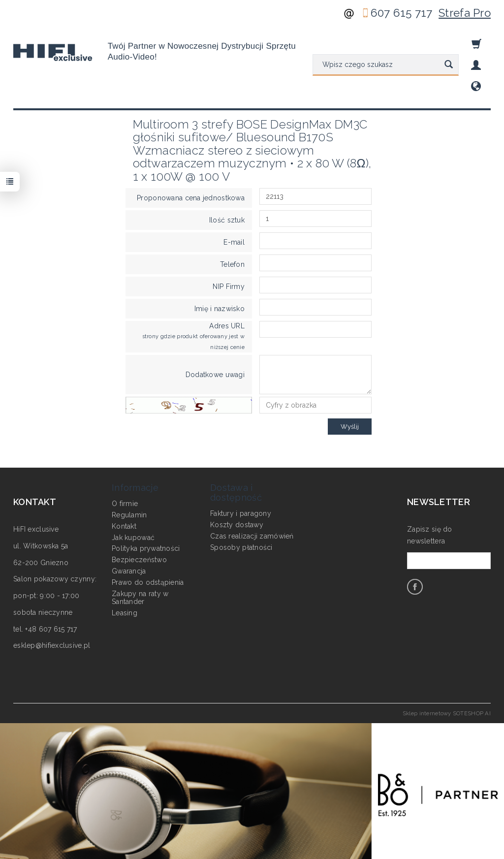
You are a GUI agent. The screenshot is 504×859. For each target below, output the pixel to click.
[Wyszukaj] (449, 65)
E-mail (234, 242)
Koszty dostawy (237, 523)
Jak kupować (133, 536)
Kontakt (124, 525)
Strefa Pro (465, 13)
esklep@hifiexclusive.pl (52, 645)
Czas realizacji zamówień (252, 535)
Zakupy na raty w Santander (140, 596)
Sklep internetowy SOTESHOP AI (447, 713)
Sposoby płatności (241, 546)
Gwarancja (129, 570)
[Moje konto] (476, 65)
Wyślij (350, 427)
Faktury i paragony (241, 512)
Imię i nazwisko (220, 309)
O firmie (125, 503)
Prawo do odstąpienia (148, 581)
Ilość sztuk (227, 220)
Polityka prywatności (146, 547)
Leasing (125, 612)
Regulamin (129, 513)
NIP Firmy (229, 286)
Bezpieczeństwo (139, 559)
